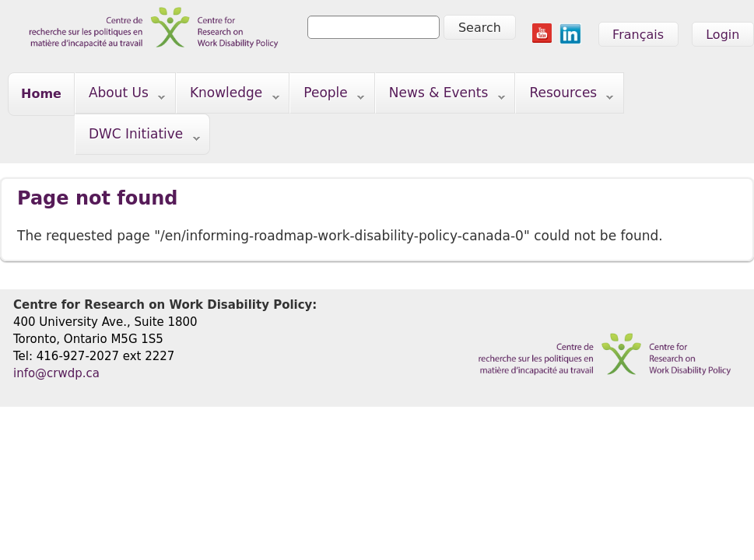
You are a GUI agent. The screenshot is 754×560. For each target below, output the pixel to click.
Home (41, 94)
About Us (120, 96)
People (327, 96)
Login (722, 35)
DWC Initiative (138, 137)
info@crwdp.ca (56, 373)
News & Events (440, 96)
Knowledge (228, 96)
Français (638, 35)
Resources (565, 96)
